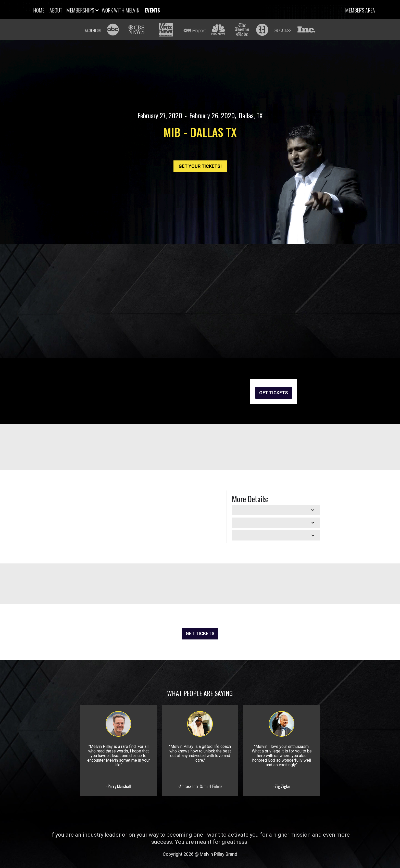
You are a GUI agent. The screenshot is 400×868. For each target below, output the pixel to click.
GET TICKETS (274, 393)
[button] (82, 11)
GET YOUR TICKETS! (200, 166)
